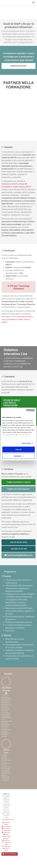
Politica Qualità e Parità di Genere (6, 836)
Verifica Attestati (10, 854)
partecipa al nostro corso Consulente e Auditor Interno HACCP (17, 319)
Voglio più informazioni (18, 489)
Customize (19, 456)
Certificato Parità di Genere (6, 841)
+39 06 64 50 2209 (18, 542)
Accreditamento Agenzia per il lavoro (6, 847)
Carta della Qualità (6, 824)
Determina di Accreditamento (6, 830)
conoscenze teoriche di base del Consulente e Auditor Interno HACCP (16, 185)
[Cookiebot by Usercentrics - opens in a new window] (26, 410)
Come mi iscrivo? (19, 66)
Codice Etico (6, 833)
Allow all (18, 449)
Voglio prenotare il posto (18, 482)
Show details (26, 443)
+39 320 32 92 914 (19, 549)
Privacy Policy (6, 827)
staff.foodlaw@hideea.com (18, 555)
